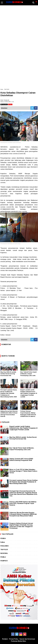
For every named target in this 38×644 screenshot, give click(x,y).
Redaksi (5, 639)
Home (2, 89)
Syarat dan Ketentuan (27, 639)
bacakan (4, 104)
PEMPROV (4, 561)
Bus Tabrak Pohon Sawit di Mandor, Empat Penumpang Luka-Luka (28, 374)
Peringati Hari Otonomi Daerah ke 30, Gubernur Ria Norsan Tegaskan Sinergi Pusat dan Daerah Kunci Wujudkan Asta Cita (23, 493)
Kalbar (3, 542)
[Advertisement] (19, 22)
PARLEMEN (4, 546)
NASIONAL (4, 553)
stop (10, 104)
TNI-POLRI (7, 89)
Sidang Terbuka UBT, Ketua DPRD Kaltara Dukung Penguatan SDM (21, 460)
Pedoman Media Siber (19, 641)
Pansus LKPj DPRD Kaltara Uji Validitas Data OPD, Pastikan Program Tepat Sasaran (23, 503)
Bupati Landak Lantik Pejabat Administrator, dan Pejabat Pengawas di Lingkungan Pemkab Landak (29, 393)
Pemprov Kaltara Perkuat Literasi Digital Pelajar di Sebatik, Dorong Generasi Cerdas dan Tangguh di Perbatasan (21, 526)
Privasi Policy (14, 639)
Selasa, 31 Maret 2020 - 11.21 (7, 102)
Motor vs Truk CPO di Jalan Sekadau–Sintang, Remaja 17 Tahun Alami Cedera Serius (23, 471)
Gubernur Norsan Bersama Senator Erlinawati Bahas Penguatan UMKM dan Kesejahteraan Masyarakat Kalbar (23, 514)
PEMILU (3, 557)
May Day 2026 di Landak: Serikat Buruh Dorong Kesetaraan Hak (8, 374)
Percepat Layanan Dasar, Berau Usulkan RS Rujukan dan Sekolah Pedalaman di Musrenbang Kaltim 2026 (9, 393)
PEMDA (3, 538)
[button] (36, 1)
